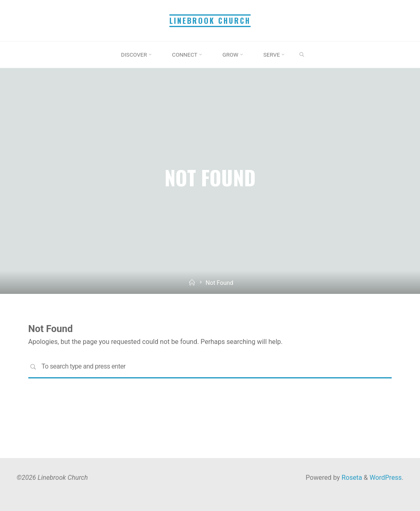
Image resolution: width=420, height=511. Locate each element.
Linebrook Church (210, 21)
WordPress (386, 478)
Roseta (351, 478)
